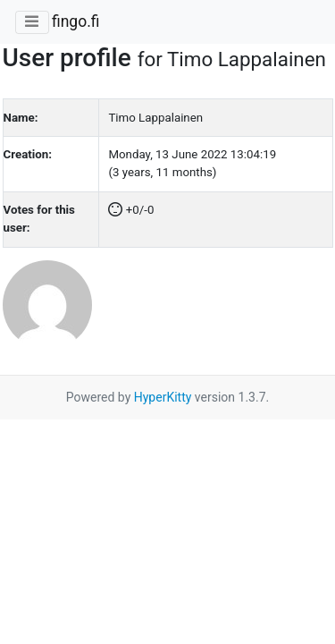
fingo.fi (75, 21)
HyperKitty (163, 397)
